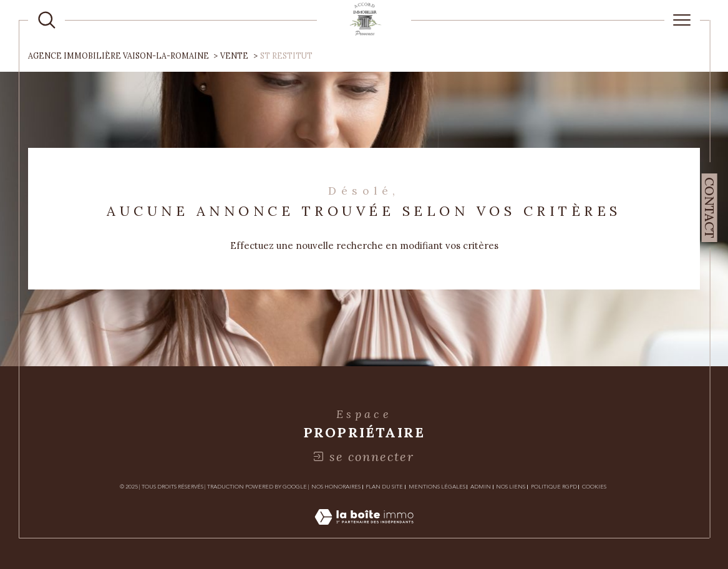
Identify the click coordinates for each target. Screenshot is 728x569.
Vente (234, 56)
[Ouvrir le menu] (682, 20)
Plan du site (384, 487)
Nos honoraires (336, 487)
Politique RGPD (554, 487)
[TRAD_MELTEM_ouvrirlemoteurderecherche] (47, 20)
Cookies (594, 487)
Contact (710, 208)
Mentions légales (437, 487)
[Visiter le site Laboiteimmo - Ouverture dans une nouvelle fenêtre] (364, 531)
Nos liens (511, 487)
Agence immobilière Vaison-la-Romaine (119, 56)
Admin (481, 487)
